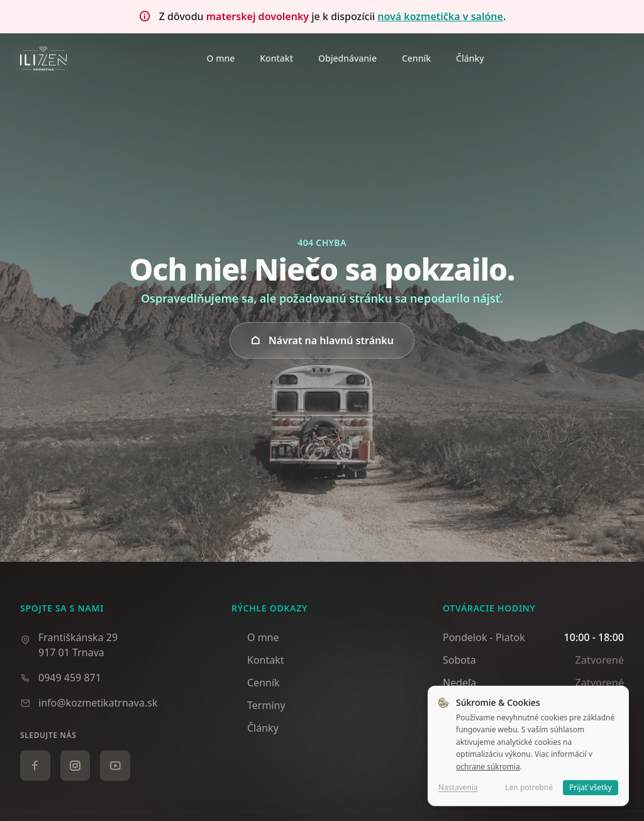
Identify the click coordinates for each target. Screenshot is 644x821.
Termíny (258, 705)
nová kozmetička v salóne (440, 16)
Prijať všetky (591, 787)
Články (255, 728)
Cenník (256, 683)
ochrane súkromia (488, 767)
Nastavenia (458, 788)
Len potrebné (529, 787)
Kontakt (258, 660)
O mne (255, 637)
